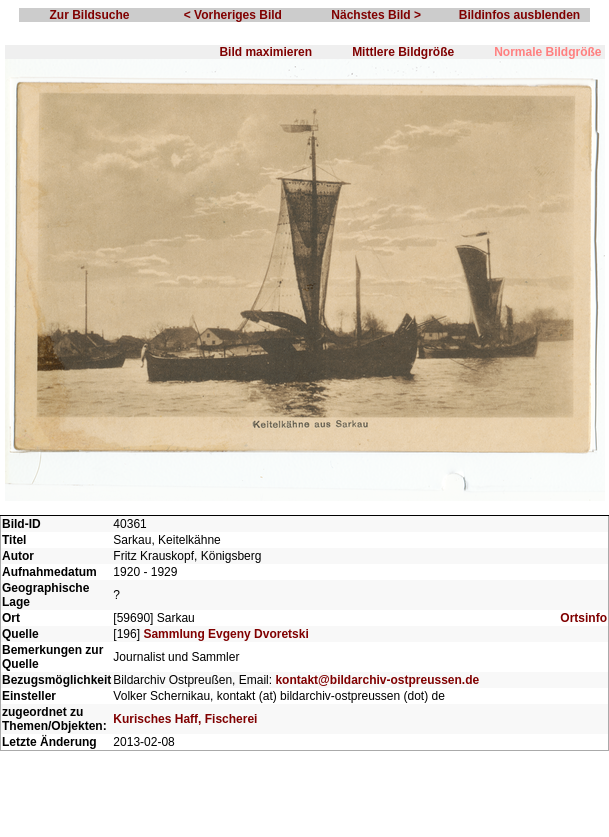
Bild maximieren (265, 52)
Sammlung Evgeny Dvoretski (225, 634)
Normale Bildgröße (547, 52)
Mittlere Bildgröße (403, 52)
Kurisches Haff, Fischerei (185, 719)
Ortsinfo (583, 618)
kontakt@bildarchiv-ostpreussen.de (377, 680)
